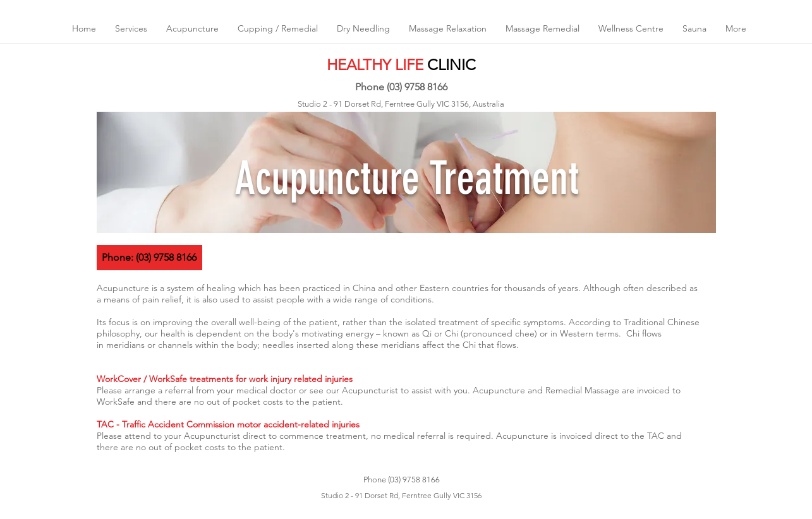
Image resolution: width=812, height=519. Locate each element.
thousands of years (541, 288)
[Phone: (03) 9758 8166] (149, 258)
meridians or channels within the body (182, 345)
